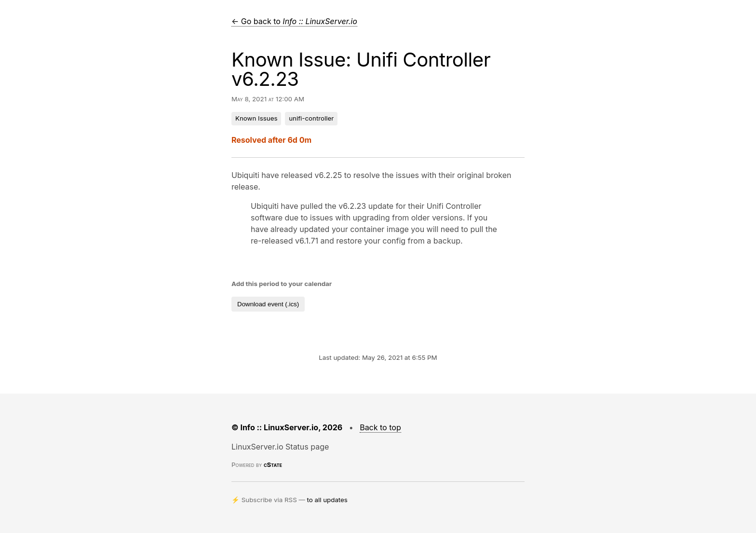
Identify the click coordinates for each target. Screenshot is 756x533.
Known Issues (256, 118)
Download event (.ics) (268, 304)
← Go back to (294, 21)
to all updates (327, 500)
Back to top (380, 427)
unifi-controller (311, 118)
